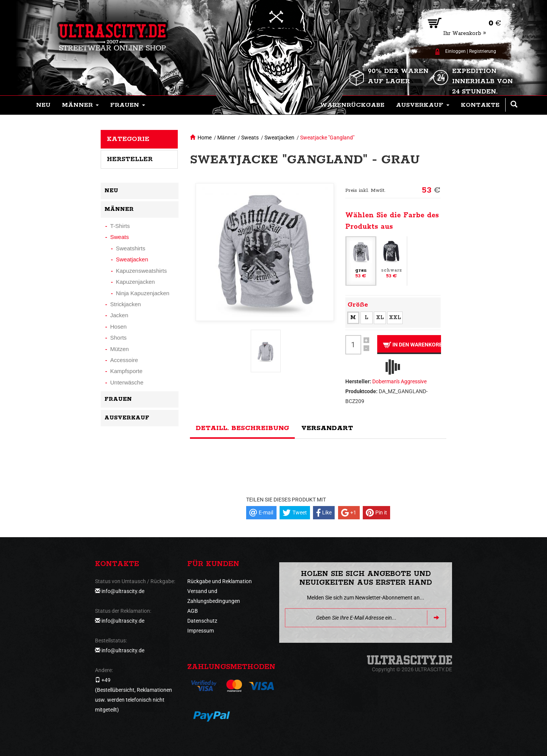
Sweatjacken (279, 138)
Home (205, 138)
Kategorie (128, 139)
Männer (226, 138)
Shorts (118, 338)
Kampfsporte (126, 371)
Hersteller (130, 159)
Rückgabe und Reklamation (220, 581)
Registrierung (483, 51)
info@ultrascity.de (123, 591)
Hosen (118, 327)
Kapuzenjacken (135, 282)
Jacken (119, 315)
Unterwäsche (127, 382)
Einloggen (455, 51)
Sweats (250, 138)
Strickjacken (126, 304)
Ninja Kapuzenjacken (143, 293)
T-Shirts (120, 226)
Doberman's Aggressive (399, 381)
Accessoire (124, 360)
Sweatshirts (131, 248)
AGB (193, 611)
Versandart (327, 428)
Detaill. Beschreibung (242, 428)
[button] (80, 105)
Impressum (201, 631)
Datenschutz (202, 621)
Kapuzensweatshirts (141, 271)
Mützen (119, 349)
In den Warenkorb (412, 345)
